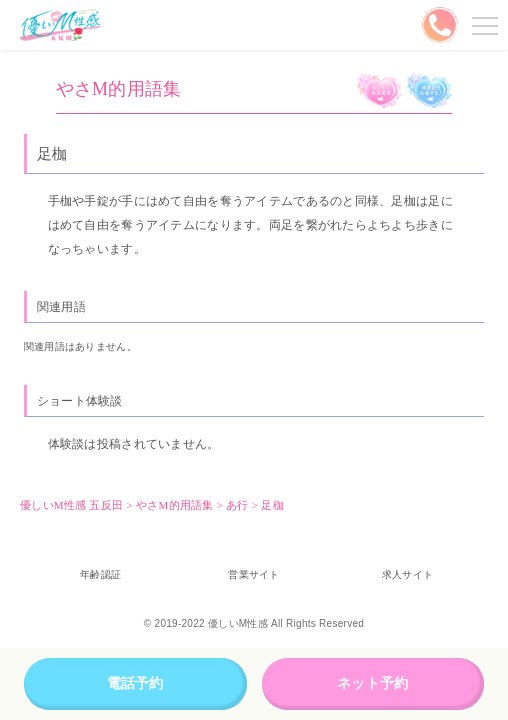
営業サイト (253, 574)
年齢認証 (100, 574)
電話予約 (135, 683)
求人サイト (407, 574)
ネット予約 (372, 683)
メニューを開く (482, 25)
